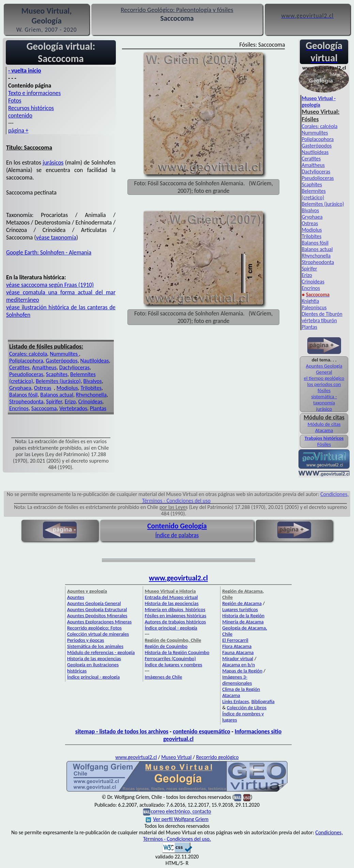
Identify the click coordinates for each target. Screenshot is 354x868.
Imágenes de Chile (164, 677)
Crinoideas (90, 401)
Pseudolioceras (26, 374)
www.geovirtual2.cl (178, 578)
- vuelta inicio (25, 71)
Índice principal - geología (93, 677)
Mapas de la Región (242, 671)
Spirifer (54, 401)
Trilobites (91, 388)
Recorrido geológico (217, 757)
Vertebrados (73, 408)
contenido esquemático (201, 731)
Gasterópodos (61, 360)
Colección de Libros (247, 708)
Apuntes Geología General (324, 369)
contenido (20, 115)
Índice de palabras (177, 535)
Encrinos (19, 408)
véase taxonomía (56, 237)
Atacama (324, 430)
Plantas (98, 408)
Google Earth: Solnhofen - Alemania (49, 252)
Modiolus (67, 388)
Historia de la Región (243, 616)
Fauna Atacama (238, 652)
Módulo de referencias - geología (101, 652)
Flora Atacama (237, 646)
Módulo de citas (324, 424)
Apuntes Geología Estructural (97, 609)
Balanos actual (57, 394)
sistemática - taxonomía (324, 400)
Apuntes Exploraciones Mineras (99, 622)
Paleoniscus (314, 307)
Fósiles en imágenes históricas (176, 616)
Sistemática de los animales (95, 646)
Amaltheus (44, 367)
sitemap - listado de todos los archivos (122, 731)
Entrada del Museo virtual (171, 597)
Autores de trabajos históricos (175, 622)
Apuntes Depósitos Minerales (97, 616)
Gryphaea (20, 388)
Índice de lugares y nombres (174, 665)
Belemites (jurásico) (58, 381)
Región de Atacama (242, 603)
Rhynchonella (91, 394)
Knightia (310, 301)
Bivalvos (93, 381)
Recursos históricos (31, 108)
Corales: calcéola (28, 354)
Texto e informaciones (34, 93)
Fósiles (324, 444)
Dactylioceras (74, 367)
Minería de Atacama (243, 622)
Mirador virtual (238, 658)
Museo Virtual (176, 757)
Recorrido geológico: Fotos (94, 628)
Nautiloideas (95, 360)
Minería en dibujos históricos (175, 609)
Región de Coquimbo (166, 646)
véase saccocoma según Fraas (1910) (50, 285)
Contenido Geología (177, 526)
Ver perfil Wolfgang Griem (177, 819)
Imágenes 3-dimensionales (237, 680)
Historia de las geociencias (94, 658)
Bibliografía (263, 701)
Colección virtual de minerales (98, 634)
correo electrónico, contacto (181, 812)
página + (18, 130)
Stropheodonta (26, 401)
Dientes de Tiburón (322, 314)
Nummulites (64, 354)
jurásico (324, 409)
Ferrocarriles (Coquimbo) (170, 658)
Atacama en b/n (238, 665)
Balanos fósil (23, 394)
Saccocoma (44, 408)
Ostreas (43, 388)
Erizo (70, 401)
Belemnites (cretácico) (313, 194)
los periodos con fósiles (324, 387)
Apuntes (76, 597)
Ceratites (19, 367)
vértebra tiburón (319, 320)
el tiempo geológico (324, 378)
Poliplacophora (26, 360)
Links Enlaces (235, 701)
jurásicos (53, 162)
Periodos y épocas (86, 640)
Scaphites (57, 374)
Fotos (15, 100)
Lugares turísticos (240, 609)
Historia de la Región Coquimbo (177, 652)
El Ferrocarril (235, 640)
